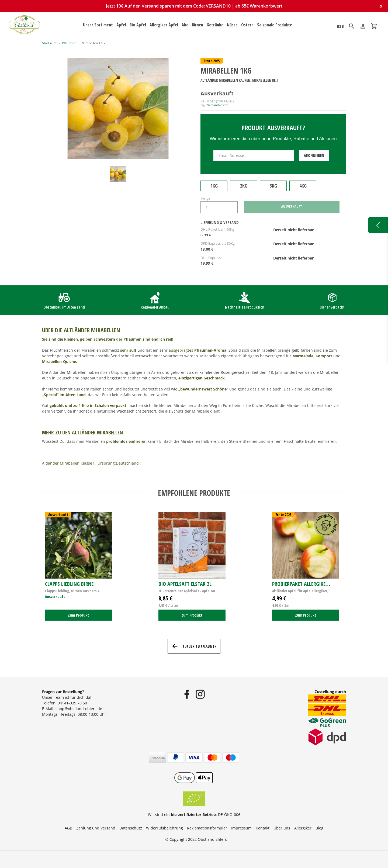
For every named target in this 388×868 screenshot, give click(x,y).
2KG (244, 186)
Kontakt (263, 828)
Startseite (49, 43)
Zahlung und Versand (96, 828)
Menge (205, 198)
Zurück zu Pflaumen (194, 646)
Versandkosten (218, 105)
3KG (273, 186)
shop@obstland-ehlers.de (79, 709)
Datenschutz (131, 828)
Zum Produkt (78, 615)
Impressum (241, 828)
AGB (68, 828)
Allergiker (303, 828)
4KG (303, 186)
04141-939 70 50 (72, 703)
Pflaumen (69, 43)
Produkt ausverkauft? (273, 128)
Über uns (282, 828)
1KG (214, 186)
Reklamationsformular (207, 828)
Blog (319, 828)
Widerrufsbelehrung (164, 828)
